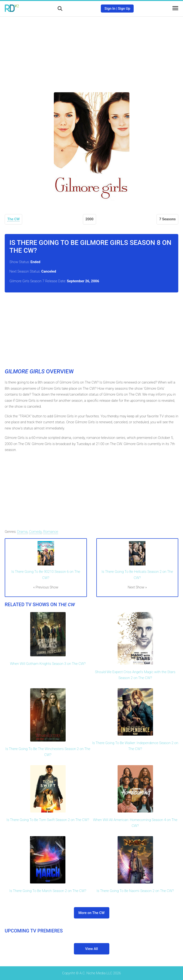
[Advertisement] (92, 51)
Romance (51, 532)
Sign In (110, 9)
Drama (22, 532)
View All (92, 949)
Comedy (35, 532)
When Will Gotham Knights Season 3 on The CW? (48, 664)
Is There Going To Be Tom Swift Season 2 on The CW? (48, 820)
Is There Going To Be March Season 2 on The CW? (48, 891)
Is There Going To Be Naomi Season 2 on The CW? (135, 891)
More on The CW (91, 913)
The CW (13, 219)
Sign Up (124, 9)
